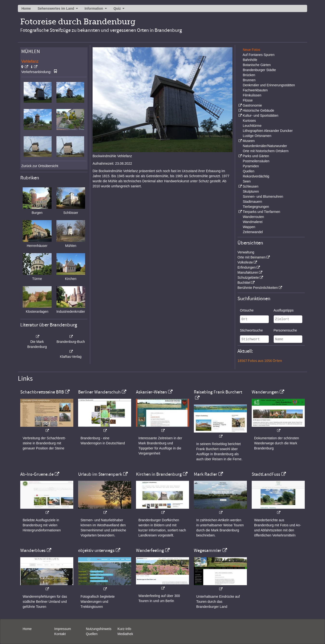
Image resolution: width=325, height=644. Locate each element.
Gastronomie (252, 105)
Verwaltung (246, 252)
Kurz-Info (124, 629)
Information (94, 8)
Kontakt (60, 634)
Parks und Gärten (256, 156)
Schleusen (250, 186)
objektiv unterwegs (96, 550)
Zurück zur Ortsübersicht (40, 166)
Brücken (249, 75)
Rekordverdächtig (256, 176)
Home (26, 8)
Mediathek (125, 634)
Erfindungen (247, 267)
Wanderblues (33, 550)
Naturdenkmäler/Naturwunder (265, 146)
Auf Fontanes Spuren (258, 55)
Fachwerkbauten (255, 90)
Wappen (249, 227)
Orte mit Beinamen (252, 257)
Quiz (117, 8)
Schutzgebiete (248, 278)
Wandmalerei (253, 222)
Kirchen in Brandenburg (159, 474)
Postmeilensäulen (256, 161)
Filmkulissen (252, 95)
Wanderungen (265, 392)
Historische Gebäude (258, 110)
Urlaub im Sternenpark (100, 474)
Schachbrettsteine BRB (42, 392)
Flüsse (248, 100)
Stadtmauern (252, 202)
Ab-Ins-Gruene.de (37, 474)
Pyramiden (251, 166)
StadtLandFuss (266, 474)
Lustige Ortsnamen (257, 136)
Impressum (63, 629)
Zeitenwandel (253, 232)
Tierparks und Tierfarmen (261, 212)
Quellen (249, 171)
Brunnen (249, 80)
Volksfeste (245, 262)
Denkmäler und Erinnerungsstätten (269, 85)
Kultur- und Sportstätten (260, 115)
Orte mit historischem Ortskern (266, 151)
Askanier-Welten (151, 392)
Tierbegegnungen (256, 207)
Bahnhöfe (250, 60)
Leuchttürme (252, 126)
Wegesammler (208, 550)
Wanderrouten (253, 217)
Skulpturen (251, 191)
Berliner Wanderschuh (99, 392)
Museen (249, 141)
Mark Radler (206, 474)
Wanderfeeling (150, 550)
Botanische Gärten (257, 65)
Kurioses (249, 121)
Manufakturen (248, 272)
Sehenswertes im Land (56, 8)
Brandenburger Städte (259, 70)
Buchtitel (244, 283)
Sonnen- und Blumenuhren (263, 197)
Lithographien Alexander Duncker (268, 131)
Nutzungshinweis (99, 629)
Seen (247, 181)
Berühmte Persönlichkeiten (258, 288)
